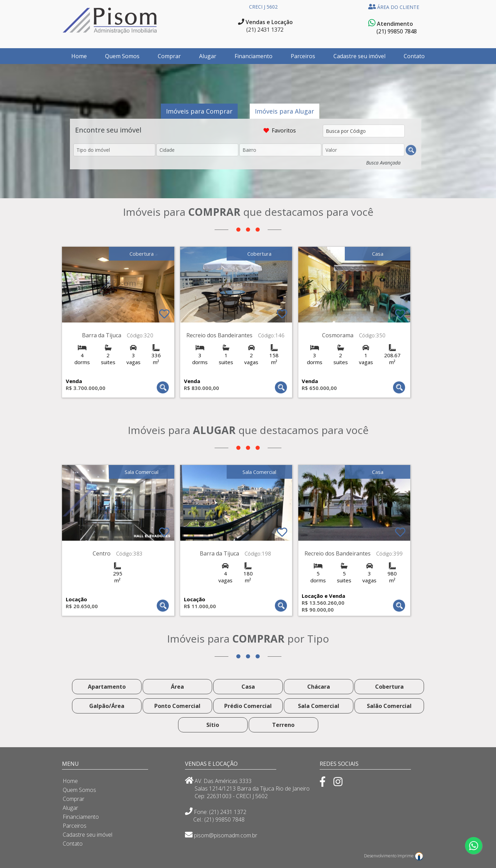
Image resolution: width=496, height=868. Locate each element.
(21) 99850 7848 (397, 31)
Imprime (410, 856)
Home (79, 56)
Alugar (208, 56)
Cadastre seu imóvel (359, 56)
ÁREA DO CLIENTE (394, 7)
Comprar (169, 56)
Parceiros (303, 56)
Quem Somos (122, 56)
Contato (414, 56)
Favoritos (285, 130)
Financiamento (254, 56)
